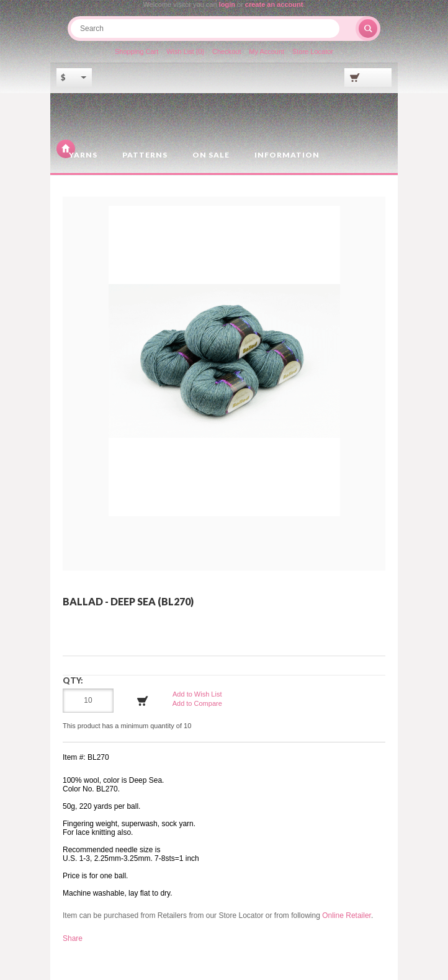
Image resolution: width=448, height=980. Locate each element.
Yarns (83, 155)
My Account (267, 51)
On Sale (211, 155)
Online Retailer (347, 915)
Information (287, 155)
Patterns (145, 155)
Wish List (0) (185, 51)
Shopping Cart (137, 51)
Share (73, 938)
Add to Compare (197, 703)
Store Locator (313, 51)
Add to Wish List (197, 694)
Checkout (226, 51)
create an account (274, 4)
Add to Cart (143, 701)
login (227, 4)
